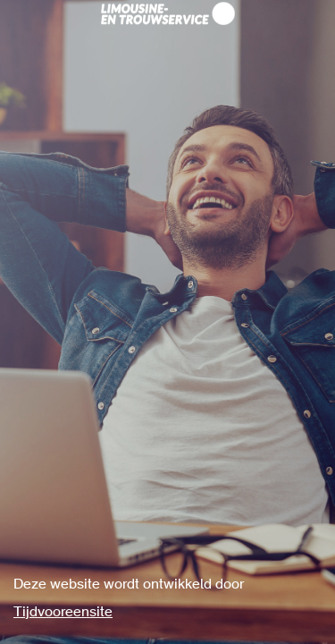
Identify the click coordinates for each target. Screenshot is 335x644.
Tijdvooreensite (63, 613)
